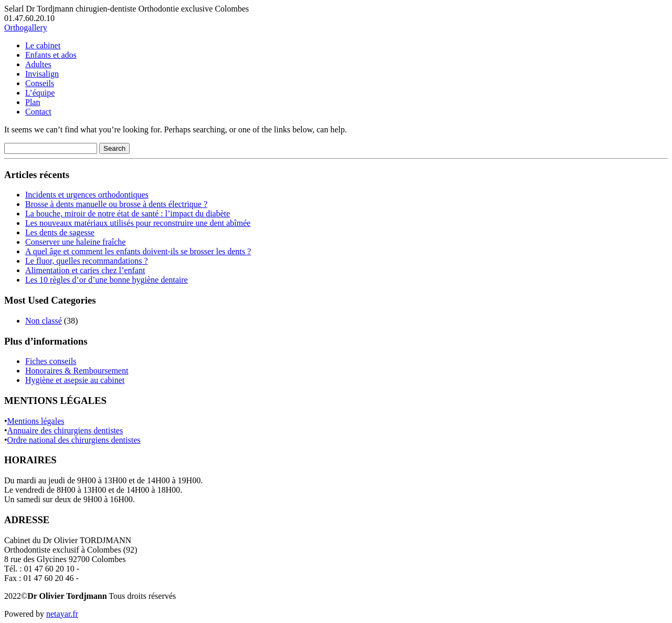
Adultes (38, 64)
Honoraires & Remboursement (77, 371)
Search (114, 148)
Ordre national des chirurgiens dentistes (74, 440)
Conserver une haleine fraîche (75, 242)
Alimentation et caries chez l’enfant (85, 270)
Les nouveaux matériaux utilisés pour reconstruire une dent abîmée (138, 223)
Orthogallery (26, 28)
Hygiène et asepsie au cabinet (75, 380)
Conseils (40, 83)
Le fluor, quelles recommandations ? (87, 261)
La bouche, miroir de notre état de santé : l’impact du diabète (128, 214)
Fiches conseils (51, 361)
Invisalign (42, 74)
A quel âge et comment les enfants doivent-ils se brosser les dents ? (138, 251)
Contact (38, 112)
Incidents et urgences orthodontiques (87, 195)
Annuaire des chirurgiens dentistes (65, 430)
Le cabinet (43, 45)
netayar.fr (62, 614)
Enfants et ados (51, 55)
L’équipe (40, 93)
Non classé (44, 321)
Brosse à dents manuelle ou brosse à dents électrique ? (116, 204)
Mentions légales (36, 421)
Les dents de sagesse (60, 232)
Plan (33, 102)
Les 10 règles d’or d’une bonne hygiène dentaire (107, 280)
